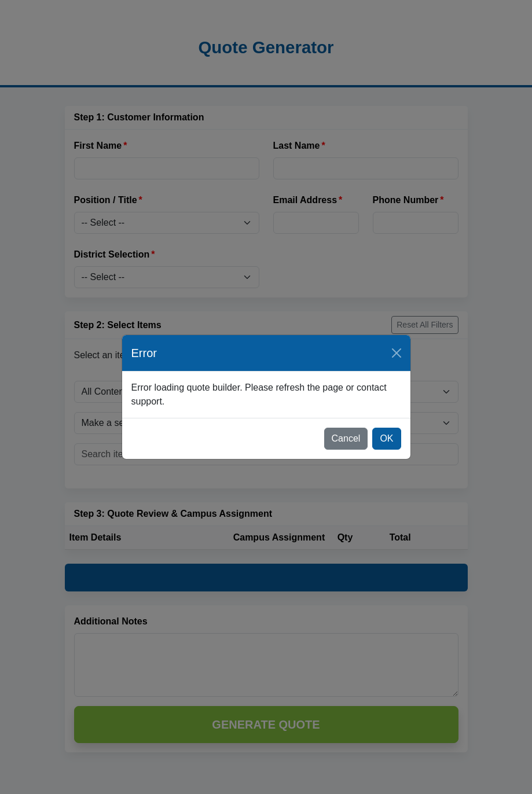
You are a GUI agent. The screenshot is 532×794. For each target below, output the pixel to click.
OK (386, 438)
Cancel (346, 438)
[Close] (397, 353)
